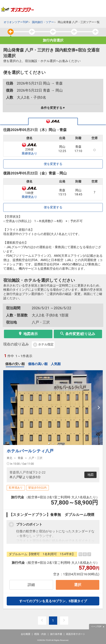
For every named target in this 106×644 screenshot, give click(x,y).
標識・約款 (40, 634)
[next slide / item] (99, 408)
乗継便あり (29, 153)
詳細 (31, 585)
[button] (49, 443)
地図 (91, 475)
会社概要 (26, 634)
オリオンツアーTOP (16, 22)
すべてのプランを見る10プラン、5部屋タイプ (53, 601)
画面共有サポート (76, 634)
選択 (78, 585)
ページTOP (96, 627)
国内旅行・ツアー (43, 22)
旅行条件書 (56, 634)
